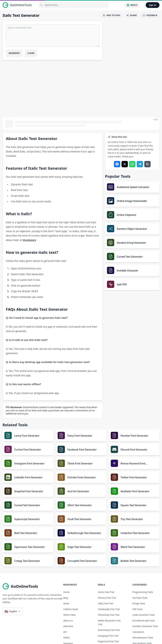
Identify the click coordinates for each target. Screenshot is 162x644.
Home (66, 592)
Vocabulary (29, 240)
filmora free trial (107, 598)
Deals (132, 5)
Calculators (138, 632)
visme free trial (106, 592)
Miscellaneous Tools (143, 638)
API (65, 632)
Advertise (68, 626)
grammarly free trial (109, 630)
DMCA (67, 638)
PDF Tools (137, 609)
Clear (31, 53)
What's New (69, 615)
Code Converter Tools (144, 615)
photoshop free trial (109, 615)
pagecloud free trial (108, 641)
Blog (66, 598)
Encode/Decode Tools (144, 621)
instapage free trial (108, 636)
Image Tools (139, 603)
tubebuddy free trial (109, 609)
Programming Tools (143, 592)
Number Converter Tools (145, 626)
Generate (14, 53)
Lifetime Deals (71, 609)
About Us (68, 621)
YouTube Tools (140, 598)
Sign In (153, 5)
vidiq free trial (106, 603)
